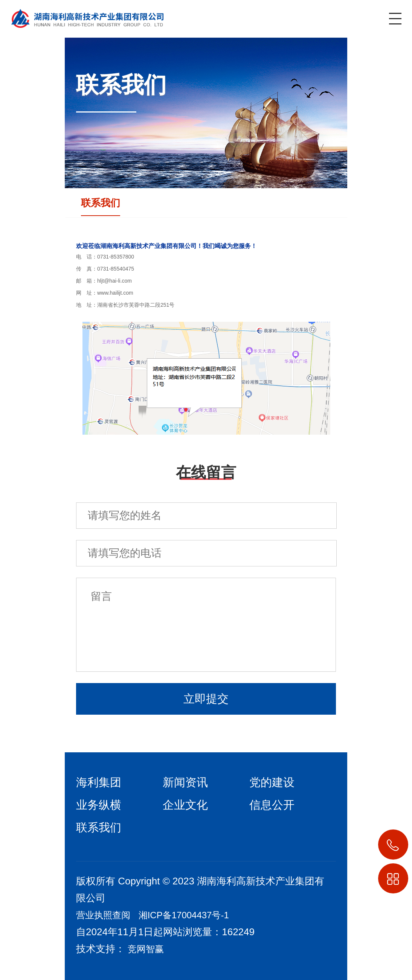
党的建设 (272, 782)
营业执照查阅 (103, 915)
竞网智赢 (146, 949)
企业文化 (185, 805)
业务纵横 (99, 805)
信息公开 (272, 805)
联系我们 (101, 203)
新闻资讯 (185, 782)
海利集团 (99, 782)
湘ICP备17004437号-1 (184, 915)
